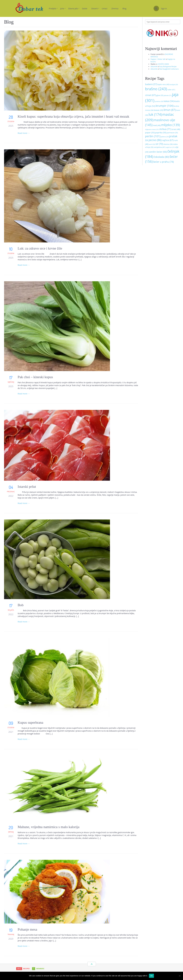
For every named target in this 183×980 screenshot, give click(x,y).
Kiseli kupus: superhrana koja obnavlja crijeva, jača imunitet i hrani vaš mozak (73, 116)
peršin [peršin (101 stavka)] (153, 136)
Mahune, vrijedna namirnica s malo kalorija (49, 827)
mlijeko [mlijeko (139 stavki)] (170, 125)
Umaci (105, 9)
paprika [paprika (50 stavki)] (161, 132)
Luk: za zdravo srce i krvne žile (40, 248)
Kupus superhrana (30, 723)
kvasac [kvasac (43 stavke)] (158, 110)
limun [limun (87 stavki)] (170, 110)
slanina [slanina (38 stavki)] (168, 144)
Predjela (53, 9)
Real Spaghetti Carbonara (169, 69)
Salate (85, 9)
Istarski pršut (27, 487)
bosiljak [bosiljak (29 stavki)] (174, 85)
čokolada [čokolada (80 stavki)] (161, 157)
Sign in (164, 9)
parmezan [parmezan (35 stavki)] (172, 133)
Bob (21, 605)
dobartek (154, 66)
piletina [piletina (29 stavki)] (165, 137)
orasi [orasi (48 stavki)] (176, 129)
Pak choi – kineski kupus (35, 377)
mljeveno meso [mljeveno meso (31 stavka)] (152, 129)
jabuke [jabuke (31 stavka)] (168, 95)
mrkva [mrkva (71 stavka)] (165, 129)
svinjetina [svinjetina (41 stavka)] (160, 147)
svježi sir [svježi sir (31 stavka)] (170, 147)
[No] (180, 976)
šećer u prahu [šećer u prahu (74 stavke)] (164, 162)
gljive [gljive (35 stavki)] (160, 95)
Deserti (95, 9)
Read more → (24, 133)
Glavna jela (74, 9)
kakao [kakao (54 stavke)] (169, 101)
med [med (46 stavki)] (157, 125)
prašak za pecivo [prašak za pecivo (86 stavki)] (161, 138)
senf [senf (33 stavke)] (152, 144)
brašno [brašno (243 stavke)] (156, 89)
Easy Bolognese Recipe (168, 66)
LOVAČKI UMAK (163, 64)
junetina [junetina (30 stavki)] (159, 101)
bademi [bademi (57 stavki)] (151, 84)
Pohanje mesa (27, 929)
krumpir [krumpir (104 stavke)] (165, 106)
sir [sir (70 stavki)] (159, 144)
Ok (151, 976)
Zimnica (115, 9)
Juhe (63, 9)
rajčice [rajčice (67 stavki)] (168, 140)
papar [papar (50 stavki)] (150, 132)
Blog (124, 9)
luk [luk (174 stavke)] (155, 114)
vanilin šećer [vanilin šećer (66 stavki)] (158, 152)
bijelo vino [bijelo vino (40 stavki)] (163, 84)
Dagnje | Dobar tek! (158, 59)
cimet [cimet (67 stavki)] (150, 95)
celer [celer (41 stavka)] (171, 90)
